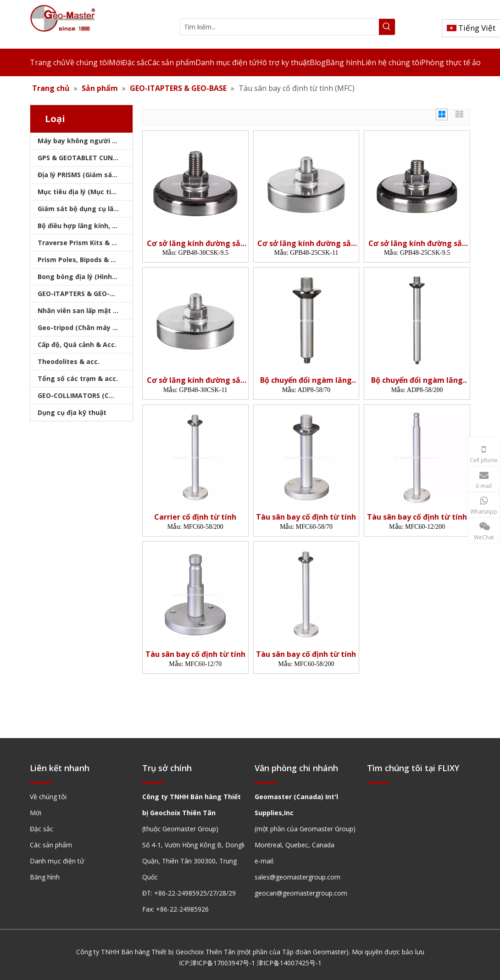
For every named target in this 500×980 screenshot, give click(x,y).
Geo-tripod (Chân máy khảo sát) (85, 328)
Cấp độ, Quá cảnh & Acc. (77, 344)
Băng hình (45, 877)
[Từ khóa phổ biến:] (387, 27)
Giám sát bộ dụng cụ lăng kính (85, 209)
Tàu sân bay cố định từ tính (306, 517)
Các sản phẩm (51, 845)
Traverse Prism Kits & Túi (80, 243)
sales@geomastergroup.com (297, 877)
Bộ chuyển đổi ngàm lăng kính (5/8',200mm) (417, 380)
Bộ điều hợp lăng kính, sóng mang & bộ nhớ (85, 226)
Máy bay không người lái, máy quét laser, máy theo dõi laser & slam (85, 141)
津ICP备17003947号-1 (223, 963)
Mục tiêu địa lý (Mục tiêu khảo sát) (85, 192)
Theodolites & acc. (69, 361)
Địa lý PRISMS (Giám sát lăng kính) (85, 175)
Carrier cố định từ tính (195, 517)
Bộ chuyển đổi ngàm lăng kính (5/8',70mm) (306, 380)
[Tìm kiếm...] (280, 27)
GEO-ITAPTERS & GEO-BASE (82, 294)
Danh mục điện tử (57, 861)
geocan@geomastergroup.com (301, 893)
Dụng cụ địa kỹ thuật (72, 412)
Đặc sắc (42, 829)
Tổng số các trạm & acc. (78, 378)
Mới (36, 813)
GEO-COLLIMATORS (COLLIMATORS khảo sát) (85, 395)
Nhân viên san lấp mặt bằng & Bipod (85, 311)
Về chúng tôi (48, 797)
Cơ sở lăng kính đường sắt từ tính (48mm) (195, 244)
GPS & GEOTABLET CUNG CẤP (85, 158)
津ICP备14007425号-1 (289, 963)
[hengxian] (41, 782)
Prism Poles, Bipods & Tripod (85, 260)
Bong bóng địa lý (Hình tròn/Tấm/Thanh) (85, 277)
